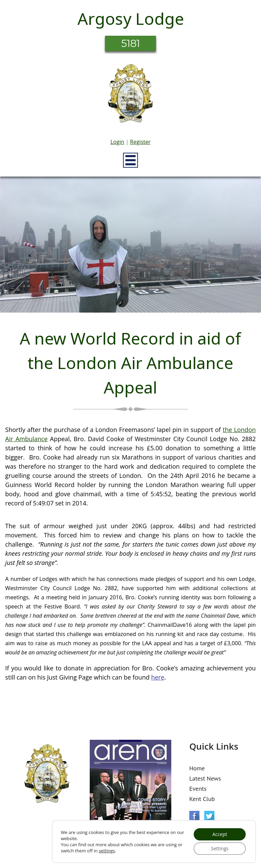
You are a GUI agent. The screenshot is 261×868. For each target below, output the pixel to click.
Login (117, 142)
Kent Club (202, 799)
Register (140, 142)
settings (107, 851)
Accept (220, 834)
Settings (220, 848)
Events (198, 789)
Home (197, 768)
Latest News (205, 778)
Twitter (209, 816)
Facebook (194, 816)
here (158, 677)
